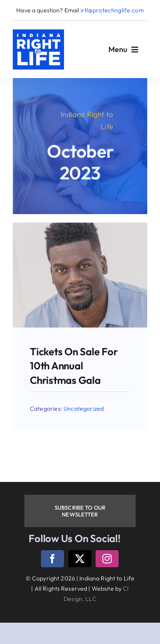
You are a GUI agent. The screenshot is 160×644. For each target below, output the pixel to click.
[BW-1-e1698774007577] (80, 226)
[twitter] (80, 559)
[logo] (38, 33)
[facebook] (52, 559)
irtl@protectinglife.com (112, 10)
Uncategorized (84, 409)
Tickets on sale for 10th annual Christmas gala (74, 366)
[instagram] (107, 559)
